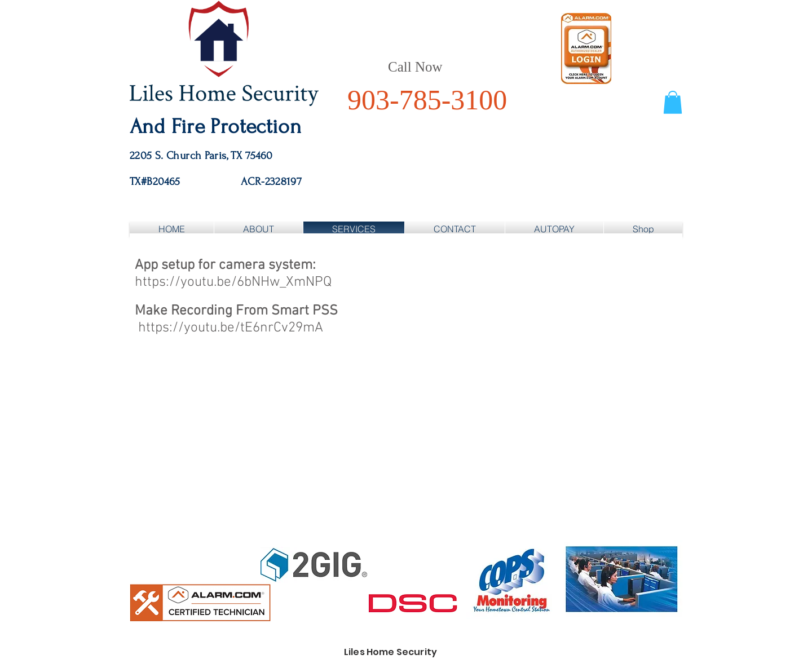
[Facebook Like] (603, 206)
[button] (673, 102)
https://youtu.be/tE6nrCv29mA (231, 328)
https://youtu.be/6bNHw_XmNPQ (233, 282)
